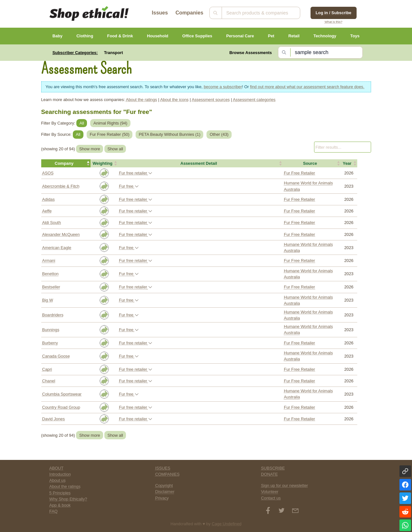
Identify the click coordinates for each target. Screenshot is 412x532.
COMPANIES (168, 474)
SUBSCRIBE (273, 468)
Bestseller (51, 287)
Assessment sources (211, 100)
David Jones (53, 419)
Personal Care (240, 36)
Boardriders (53, 315)
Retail (294, 36)
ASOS (48, 173)
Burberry (50, 343)
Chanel (49, 381)
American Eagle (57, 248)
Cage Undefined (227, 524)
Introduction (60, 474)
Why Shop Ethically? (68, 499)
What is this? (334, 22)
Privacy (162, 498)
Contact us (271, 498)
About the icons (174, 100)
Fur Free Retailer (299, 173)
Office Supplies (197, 36)
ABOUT (56, 468)
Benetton (50, 274)
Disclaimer (165, 492)
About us (57, 480)
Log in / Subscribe (334, 13)
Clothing (85, 36)
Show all (115, 149)
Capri (47, 369)
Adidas (48, 199)
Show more (90, 149)
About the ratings (142, 100)
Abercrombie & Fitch (61, 186)
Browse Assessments (251, 53)
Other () (219, 134)
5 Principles (60, 493)
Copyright (164, 485)
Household (158, 36)
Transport (114, 53)
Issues (160, 13)
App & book (60, 505)
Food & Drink (120, 36)
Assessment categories (254, 100)
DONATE (269, 474)
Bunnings (51, 330)
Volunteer (270, 492)
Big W (48, 300)
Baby (57, 36)
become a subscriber (223, 87)
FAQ (53, 511)
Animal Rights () (110, 123)
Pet (271, 36)
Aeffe (47, 211)
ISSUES (163, 468)
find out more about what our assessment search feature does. (307, 87)
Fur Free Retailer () (110, 134)
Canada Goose (56, 356)
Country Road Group (61, 407)
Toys (355, 36)
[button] (66, 163)
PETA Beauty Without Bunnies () (170, 134)
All (82, 123)
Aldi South (52, 223)
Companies (189, 13)
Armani (49, 261)
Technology (325, 36)
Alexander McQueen (61, 234)
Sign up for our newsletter (284, 485)
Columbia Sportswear (62, 394)
